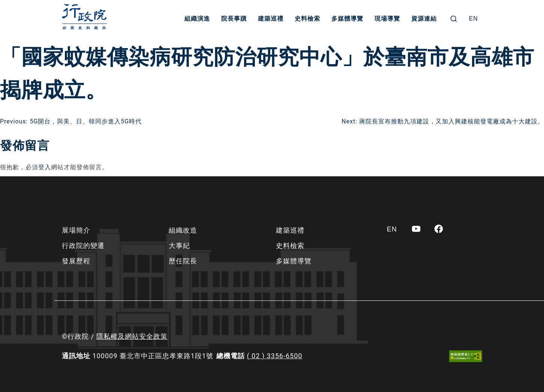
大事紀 (179, 246)
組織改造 (183, 230)
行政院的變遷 (83, 246)
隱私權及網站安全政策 (132, 336)
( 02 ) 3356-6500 (274, 356)
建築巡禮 (271, 19)
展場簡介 (76, 230)
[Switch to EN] (474, 19)
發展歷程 (76, 261)
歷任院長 (183, 261)
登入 (45, 167)
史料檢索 (307, 19)
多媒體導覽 (347, 19)
